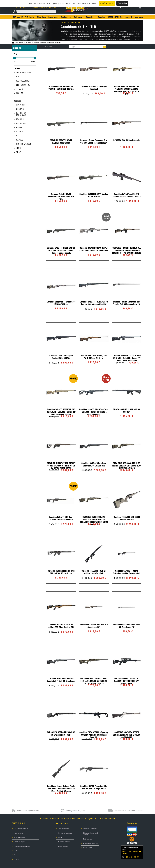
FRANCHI (20, 119)
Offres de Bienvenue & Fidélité (90, 834)
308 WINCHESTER (24, 73)
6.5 (18, 77)
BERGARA (20, 109)
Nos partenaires (19, 837)
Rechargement (54, 17)
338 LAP (20, 93)
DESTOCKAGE (114, 17)
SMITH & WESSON (24, 144)
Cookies (17, 859)
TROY (18, 152)
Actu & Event (87, 848)
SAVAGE (20, 140)
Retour (60, 837)
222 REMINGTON (23, 85)
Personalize (122, 3)
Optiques (78, 17)
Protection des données (22, 846)
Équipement (66, 17)
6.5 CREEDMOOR (23, 81)
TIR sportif (18, 17)
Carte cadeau (87, 839)
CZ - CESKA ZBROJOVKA (21, 114)
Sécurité (90, 17)
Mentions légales (20, 842)
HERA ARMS (21, 123)
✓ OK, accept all (107, 3)
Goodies (102, 17)
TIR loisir (30, 17)
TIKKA (19, 148)
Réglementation (63, 846)
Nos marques (137, 17)
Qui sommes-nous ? (21, 829)
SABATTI (20, 132)
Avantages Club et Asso (91, 843)
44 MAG (19, 89)
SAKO (19, 136)
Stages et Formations (90, 829)
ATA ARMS (21, 105)
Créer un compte (63, 829)
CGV (16, 851)
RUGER (19, 128)
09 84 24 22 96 (22, 7)
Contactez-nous (19, 855)
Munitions (42, 17)
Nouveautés (125, 17)
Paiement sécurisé (64, 842)
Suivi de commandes (65, 833)
